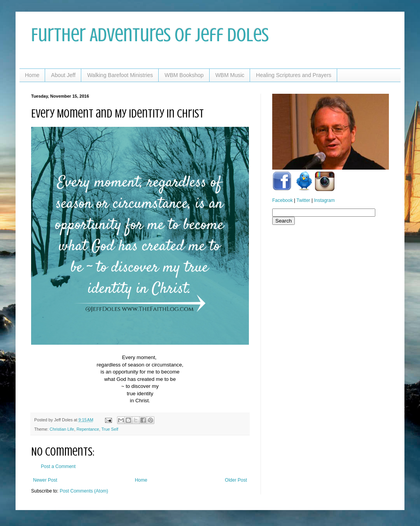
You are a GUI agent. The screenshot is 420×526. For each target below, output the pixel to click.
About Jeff (63, 75)
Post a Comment (58, 466)
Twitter (303, 200)
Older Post (236, 480)
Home (32, 75)
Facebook (283, 200)
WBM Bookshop (184, 75)
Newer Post (45, 480)
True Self (110, 429)
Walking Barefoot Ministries (120, 75)
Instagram (324, 200)
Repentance (88, 429)
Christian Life (62, 429)
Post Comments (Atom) (84, 491)
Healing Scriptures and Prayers (294, 75)
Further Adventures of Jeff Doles (150, 35)
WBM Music (230, 75)
